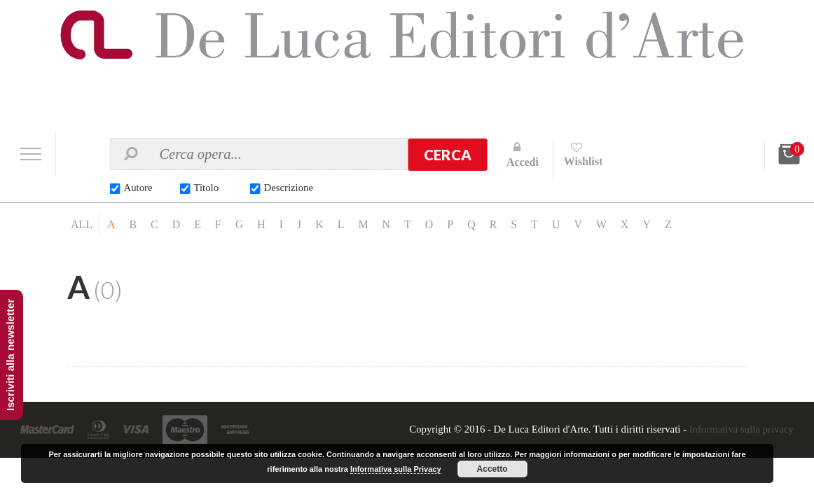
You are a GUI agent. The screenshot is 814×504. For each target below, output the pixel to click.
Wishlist (584, 161)
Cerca (448, 155)
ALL (82, 225)
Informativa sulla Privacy (396, 469)
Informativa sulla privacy (740, 430)
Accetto (492, 469)
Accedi (523, 162)
